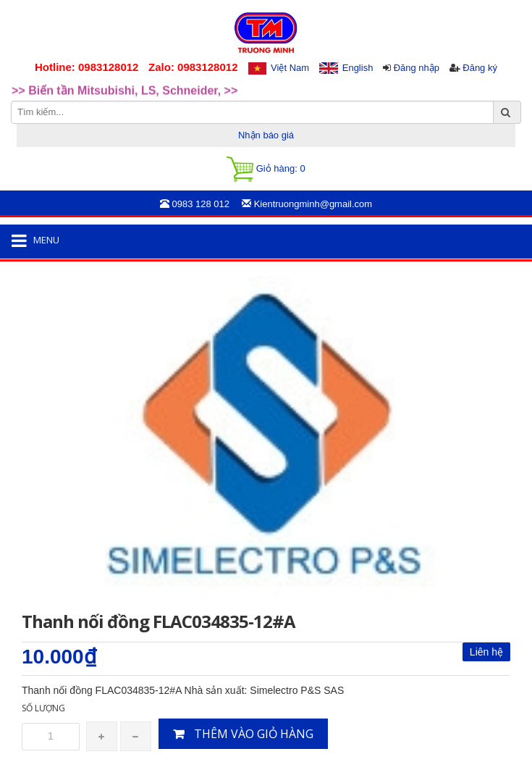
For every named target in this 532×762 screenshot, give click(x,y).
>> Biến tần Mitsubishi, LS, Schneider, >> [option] (124, 93)
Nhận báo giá (266, 135)
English (358, 68)
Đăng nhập (417, 68)
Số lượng (43, 708)
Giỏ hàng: (266, 169)
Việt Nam (290, 68)
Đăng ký (480, 68)
